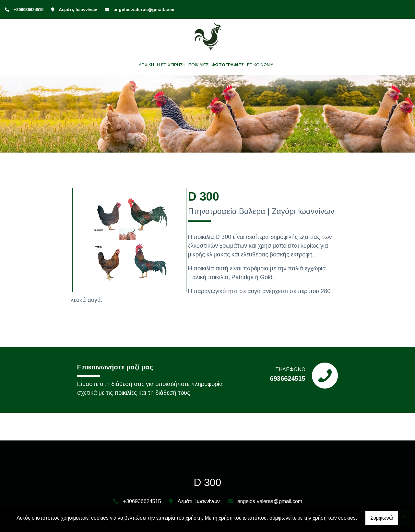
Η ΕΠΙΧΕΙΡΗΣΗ (171, 65)
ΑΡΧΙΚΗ (146, 65)
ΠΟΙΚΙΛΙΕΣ (198, 65)
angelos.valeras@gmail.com (144, 10)
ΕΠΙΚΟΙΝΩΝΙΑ (260, 65)
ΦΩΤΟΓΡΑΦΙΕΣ (228, 65)
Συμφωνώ (382, 518)
